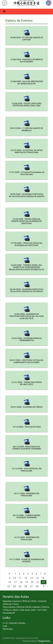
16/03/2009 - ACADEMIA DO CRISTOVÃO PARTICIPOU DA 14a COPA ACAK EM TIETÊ (26, 316)
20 (32, 582)
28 (37, 586)
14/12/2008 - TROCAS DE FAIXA (27, 427)
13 (32, 578)
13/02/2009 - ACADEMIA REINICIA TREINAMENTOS (26, 339)
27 (31, 586)
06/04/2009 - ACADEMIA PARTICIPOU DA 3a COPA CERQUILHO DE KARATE (27, 290)
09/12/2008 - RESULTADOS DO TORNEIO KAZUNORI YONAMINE (27, 448)
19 (27, 582)
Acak (5, 626)
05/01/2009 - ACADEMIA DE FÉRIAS (27, 407)
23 (9, 586)
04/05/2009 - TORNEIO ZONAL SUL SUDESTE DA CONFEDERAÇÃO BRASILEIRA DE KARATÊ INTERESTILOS (26, 267)
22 (44, 582)
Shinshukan (8, 629)
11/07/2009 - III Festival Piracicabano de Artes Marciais (27, 173)
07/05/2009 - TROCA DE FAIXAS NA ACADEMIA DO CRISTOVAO (27, 244)
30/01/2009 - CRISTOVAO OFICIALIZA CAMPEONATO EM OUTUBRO (26, 361)
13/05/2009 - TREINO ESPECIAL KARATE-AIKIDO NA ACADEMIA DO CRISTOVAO (27, 221)
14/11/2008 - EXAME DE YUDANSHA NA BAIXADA (27, 560)
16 (10, 582)
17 (15, 582)
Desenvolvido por (37, 641)
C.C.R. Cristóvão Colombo (14, 623)
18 (21, 582)
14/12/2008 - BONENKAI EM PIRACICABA (27, 538)
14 (37, 578)
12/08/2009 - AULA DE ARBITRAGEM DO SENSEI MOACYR (26, 82)
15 (43, 578)
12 (26, 578)
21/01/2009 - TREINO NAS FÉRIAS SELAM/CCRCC (27, 383)
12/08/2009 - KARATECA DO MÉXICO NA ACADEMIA (27, 61)
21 (38, 582)
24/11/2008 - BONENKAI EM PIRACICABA (27, 494)
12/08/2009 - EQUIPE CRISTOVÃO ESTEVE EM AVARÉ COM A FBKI (27, 105)
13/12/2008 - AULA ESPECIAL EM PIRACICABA (27, 470)
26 (26, 586)
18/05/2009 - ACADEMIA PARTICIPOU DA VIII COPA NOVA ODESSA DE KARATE (27, 195)
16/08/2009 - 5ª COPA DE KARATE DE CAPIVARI (26, 39)
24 (14, 586)
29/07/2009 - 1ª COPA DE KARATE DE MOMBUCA (26, 129)
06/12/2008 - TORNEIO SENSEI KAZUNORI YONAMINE (27, 516)
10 (15, 578)
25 (20, 586)
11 (20, 578)
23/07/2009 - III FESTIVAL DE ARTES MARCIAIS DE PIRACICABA (27, 151)
